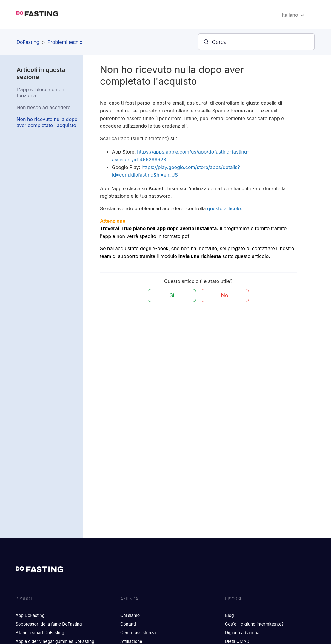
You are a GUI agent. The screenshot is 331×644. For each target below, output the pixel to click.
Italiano (294, 15)
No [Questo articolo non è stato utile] (225, 295)
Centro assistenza (138, 633)
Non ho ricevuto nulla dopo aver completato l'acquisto (47, 122)
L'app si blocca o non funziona (40, 92)
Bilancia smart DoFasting (40, 633)
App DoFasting (30, 615)
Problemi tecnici (66, 42)
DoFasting (28, 42)
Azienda (129, 599)
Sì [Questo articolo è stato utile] (172, 295)
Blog (230, 615)
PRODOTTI (26, 599)
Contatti (128, 624)
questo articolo (224, 208)
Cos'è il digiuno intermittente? (254, 624)
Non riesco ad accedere (43, 107)
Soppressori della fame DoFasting (49, 624)
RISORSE (234, 599)
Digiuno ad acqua (242, 633)
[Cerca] (256, 42)
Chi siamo (130, 615)
